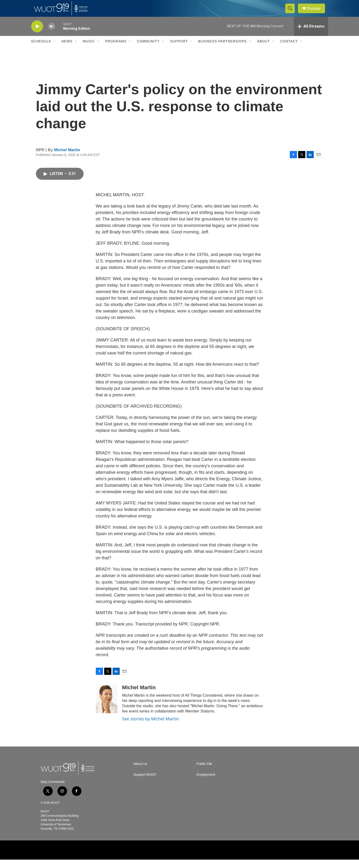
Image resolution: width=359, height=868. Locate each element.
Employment (206, 783)
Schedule (41, 50)
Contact (289, 50)
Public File (204, 772)
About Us (141, 772)
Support (179, 50)
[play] (37, 35)
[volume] (51, 35)
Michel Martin (67, 158)
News (67, 50)
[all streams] (311, 35)
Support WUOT (145, 783)
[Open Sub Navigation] (55, 50)
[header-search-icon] (292, 13)
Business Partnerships (222, 50)
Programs (116, 50)
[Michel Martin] (107, 707)
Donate (316, 13)
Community (148, 50)
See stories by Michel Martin (151, 727)
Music (89, 50)
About (264, 50)
